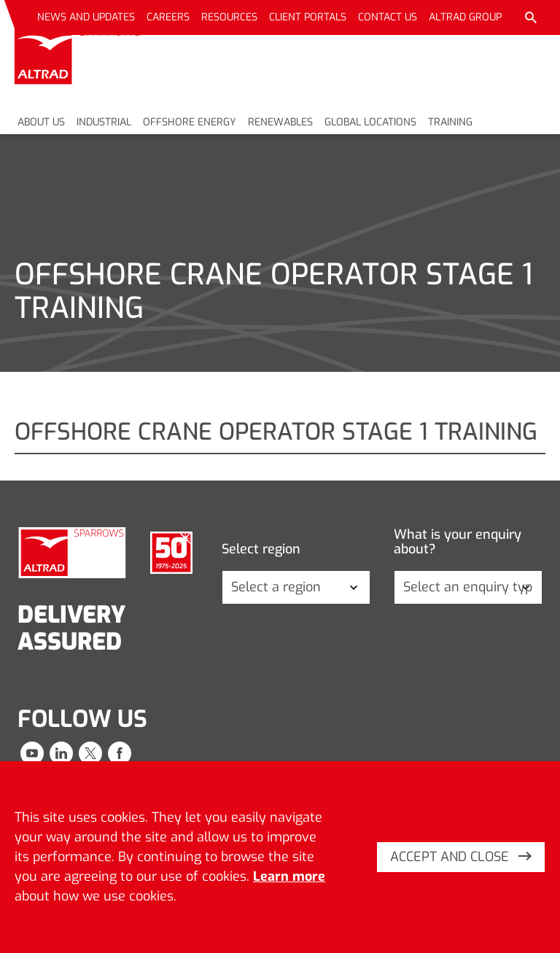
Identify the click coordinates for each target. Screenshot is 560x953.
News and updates (86, 17)
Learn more (289, 876)
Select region (261, 549)
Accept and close (461, 857)
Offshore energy (190, 122)
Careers (168, 17)
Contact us (388, 17)
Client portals (308, 17)
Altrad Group (465, 17)
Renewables (280, 122)
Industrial (104, 122)
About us (41, 122)
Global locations (370, 122)
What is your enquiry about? (458, 542)
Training (450, 122)
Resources (229, 17)
